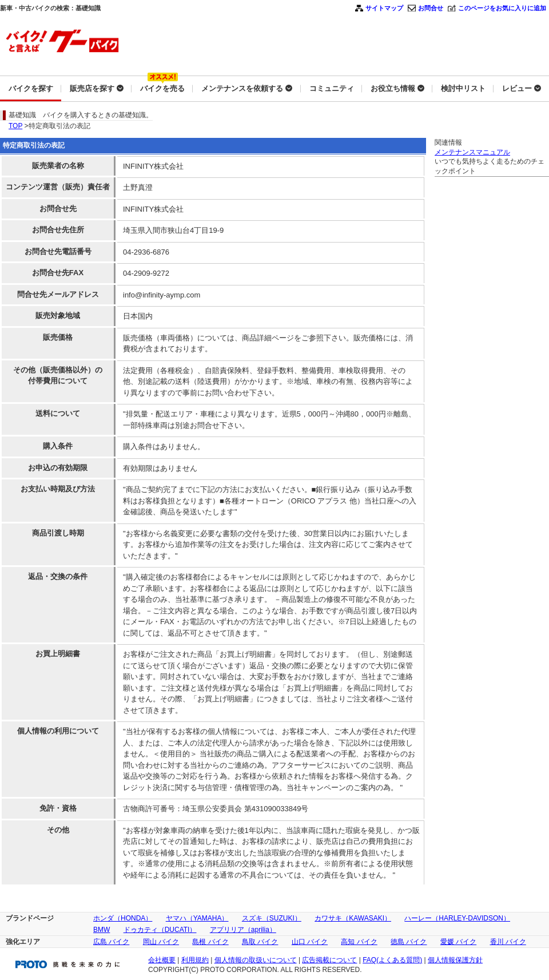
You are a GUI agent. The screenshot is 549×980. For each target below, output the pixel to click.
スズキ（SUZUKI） (272, 918)
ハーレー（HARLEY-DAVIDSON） (457, 918)
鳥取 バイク (260, 942)
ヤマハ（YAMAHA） (197, 918)
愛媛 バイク (458, 942)
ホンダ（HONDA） (123, 918)
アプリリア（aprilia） (243, 930)
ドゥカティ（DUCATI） (160, 930)
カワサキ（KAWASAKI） (353, 918)
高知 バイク (359, 942)
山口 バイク (310, 942)
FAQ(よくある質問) (392, 960)
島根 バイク (210, 942)
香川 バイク (508, 942)
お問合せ (431, 8)
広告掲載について (329, 960)
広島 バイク (111, 942)
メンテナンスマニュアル (472, 152)
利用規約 (195, 960)
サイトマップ (384, 8)
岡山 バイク (161, 942)
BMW (102, 930)
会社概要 (162, 960)
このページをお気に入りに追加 (502, 8)
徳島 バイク (409, 942)
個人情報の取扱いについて (256, 960)
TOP (15, 126)
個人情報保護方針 (455, 960)
